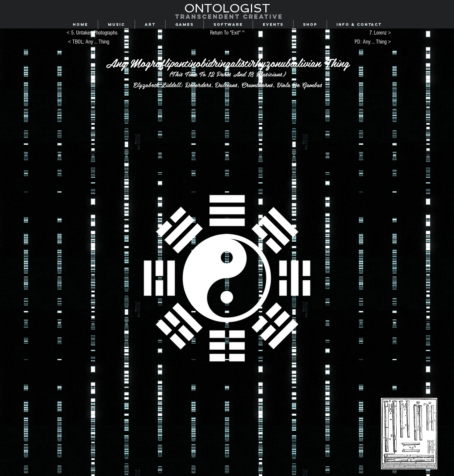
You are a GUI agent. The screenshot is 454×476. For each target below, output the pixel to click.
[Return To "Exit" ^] (228, 33)
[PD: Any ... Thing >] (365, 42)
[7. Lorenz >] (364, 33)
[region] (179, 230)
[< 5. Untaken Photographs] (92, 33)
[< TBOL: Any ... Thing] (89, 42)
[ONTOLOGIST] (227, 8)
